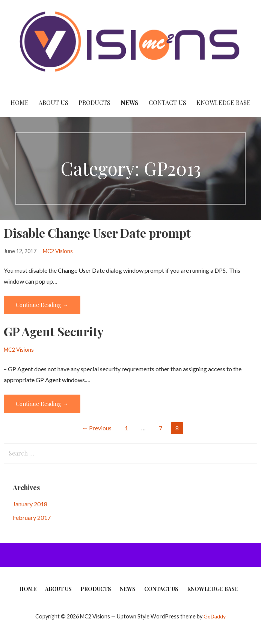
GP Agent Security (54, 331)
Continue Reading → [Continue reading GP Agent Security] (42, 404)
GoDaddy (215, 616)
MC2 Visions (58, 251)
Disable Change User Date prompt (97, 233)
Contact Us (167, 103)
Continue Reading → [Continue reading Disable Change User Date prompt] (42, 305)
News (130, 103)
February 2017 (32, 517)
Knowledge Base (223, 103)
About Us (54, 103)
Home (20, 103)
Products (94, 103)
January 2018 (30, 504)
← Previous (97, 428)
